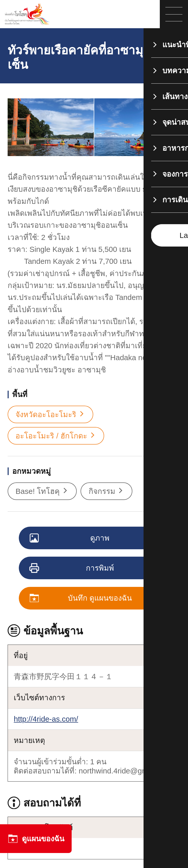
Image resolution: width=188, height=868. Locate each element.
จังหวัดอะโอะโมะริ (50, 415)
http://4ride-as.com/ (46, 719)
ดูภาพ (70, 539)
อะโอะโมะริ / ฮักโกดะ (56, 436)
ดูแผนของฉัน (36, 839)
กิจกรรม (107, 491)
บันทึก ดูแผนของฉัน (81, 599)
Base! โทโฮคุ (42, 491)
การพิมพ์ (72, 569)
